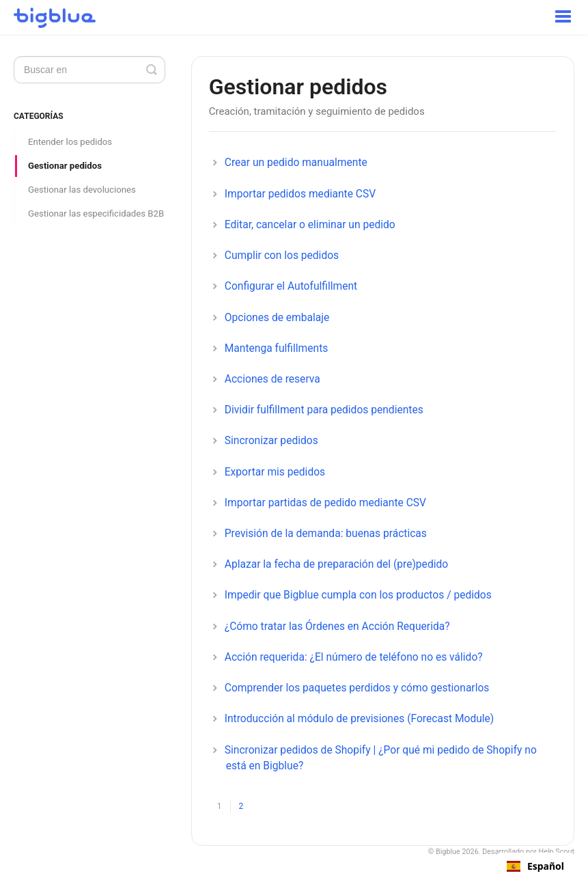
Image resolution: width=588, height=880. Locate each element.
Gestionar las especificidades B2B (96, 214)
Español (535, 866)
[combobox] (535, 866)
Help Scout (557, 852)
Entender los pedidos (70, 142)
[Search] (89, 70)
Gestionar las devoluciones (82, 190)
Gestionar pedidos (65, 166)
